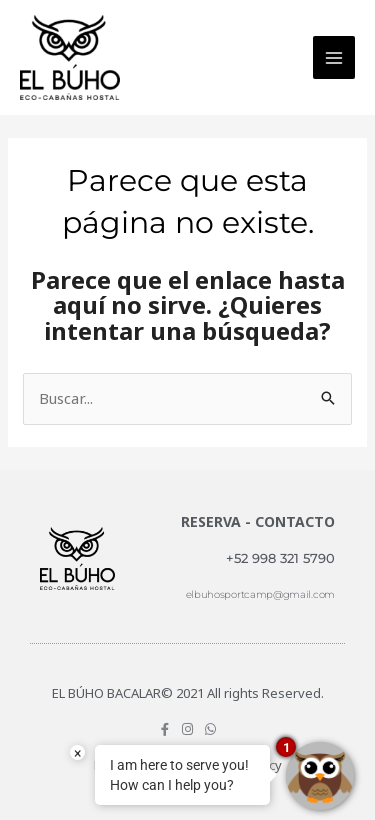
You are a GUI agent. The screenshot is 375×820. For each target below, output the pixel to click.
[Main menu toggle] (334, 57)
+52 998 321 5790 (280, 558)
